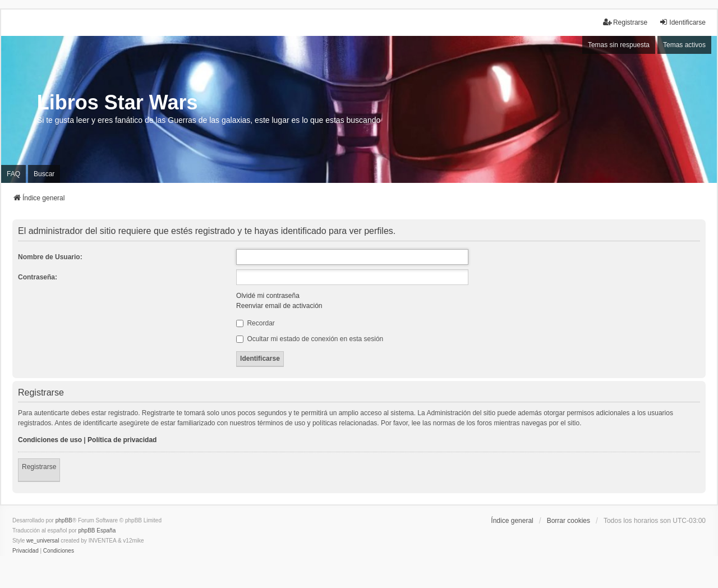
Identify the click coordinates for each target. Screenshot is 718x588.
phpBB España (97, 530)
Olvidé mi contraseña (268, 296)
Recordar (256, 323)
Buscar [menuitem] (44, 174)
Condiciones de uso (50, 440)
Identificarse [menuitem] (682, 22)
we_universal (43, 541)
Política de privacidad (122, 440)
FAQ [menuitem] (13, 174)
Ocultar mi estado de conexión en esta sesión (310, 339)
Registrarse (39, 467)
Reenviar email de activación (279, 306)
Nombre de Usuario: (50, 257)
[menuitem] (26, 551)
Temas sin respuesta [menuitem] (619, 45)
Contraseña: (38, 277)
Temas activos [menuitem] (684, 45)
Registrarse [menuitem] (625, 22)
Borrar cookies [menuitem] (569, 521)
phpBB (64, 520)
